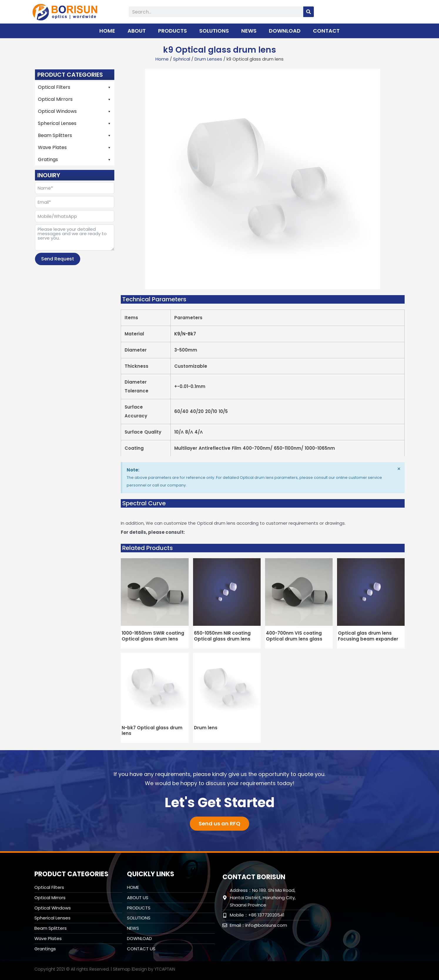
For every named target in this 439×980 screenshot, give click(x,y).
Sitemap (122, 969)
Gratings (75, 160)
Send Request (58, 259)
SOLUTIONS (214, 31)
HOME (107, 31)
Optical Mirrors (75, 99)
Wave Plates (75, 148)
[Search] (309, 12)
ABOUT (137, 31)
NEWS (249, 31)
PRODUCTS (172, 31)
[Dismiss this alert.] (399, 469)
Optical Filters (75, 87)
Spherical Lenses (75, 123)
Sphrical (182, 59)
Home (162, 59)
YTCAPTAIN (165, 969)
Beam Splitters (75, 136)
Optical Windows (75, 111)
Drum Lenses (208, 59)
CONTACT (326, 31)
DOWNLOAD (285, 31)
